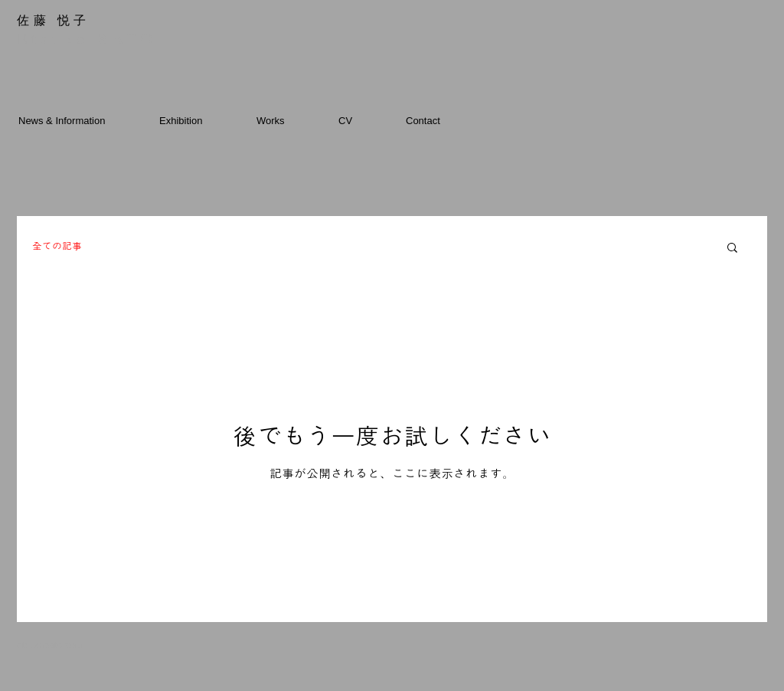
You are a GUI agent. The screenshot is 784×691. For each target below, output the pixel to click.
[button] (732, 249)
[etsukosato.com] (62, 645)
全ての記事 (57, 246)
